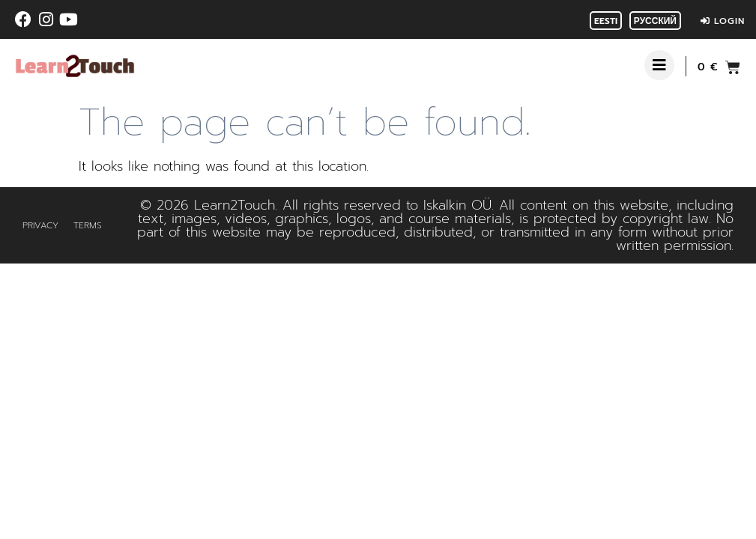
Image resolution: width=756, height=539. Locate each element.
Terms (88, 225)
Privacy (40, 225)
